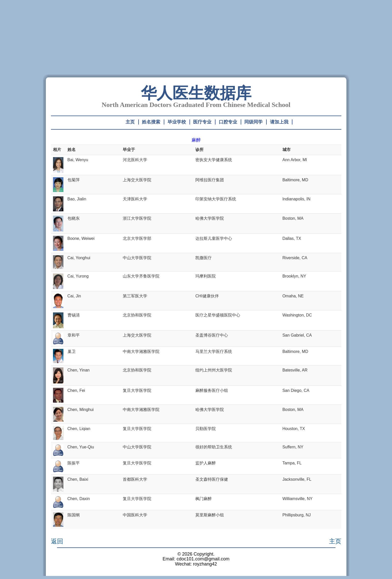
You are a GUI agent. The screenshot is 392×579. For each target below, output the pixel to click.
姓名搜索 (151, 122)
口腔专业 (228, 122)
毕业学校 (177, 122)
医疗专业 (202, 122)
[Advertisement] (196, 39)
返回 (57, 541)
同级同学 (253, 122)
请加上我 (279, 122)
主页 (130, 122)
